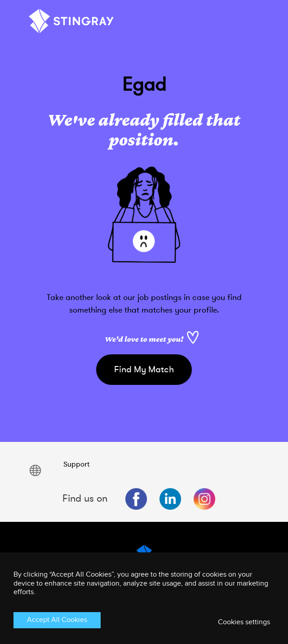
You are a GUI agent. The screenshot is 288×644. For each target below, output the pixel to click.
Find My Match (144, 369)
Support (76, 464)
